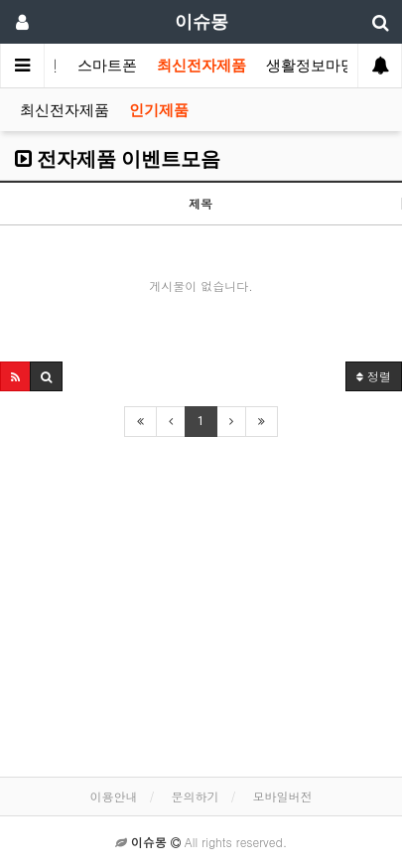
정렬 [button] (374, 376)
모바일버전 (283, 796)
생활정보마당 (311, 66)
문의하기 (196, 796)
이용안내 (113, 796)
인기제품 (159, 110)
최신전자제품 (201, 66)
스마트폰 (107, 66)
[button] (15, 376)
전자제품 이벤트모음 (118, 159)
